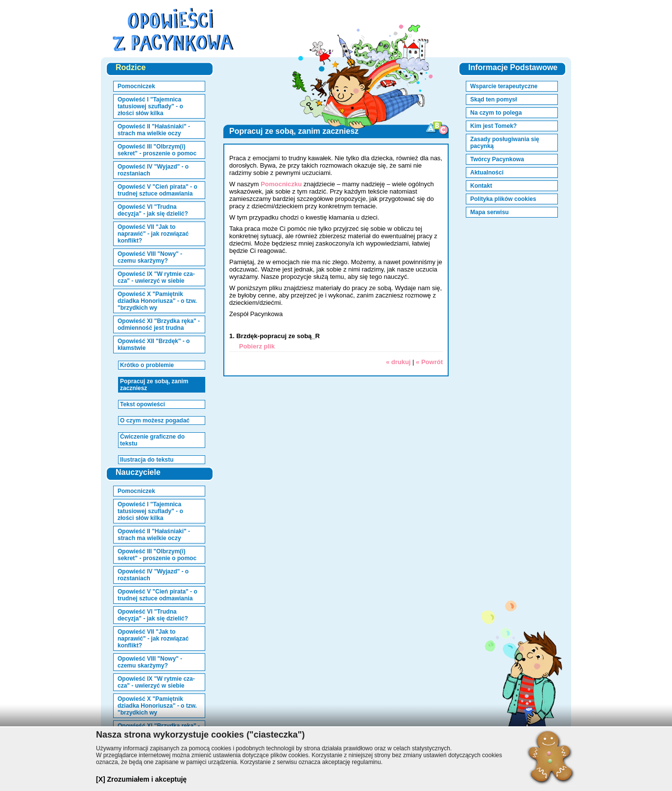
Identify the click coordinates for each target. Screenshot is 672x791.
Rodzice (131, 67)
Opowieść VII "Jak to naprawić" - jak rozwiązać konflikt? (153, 234)
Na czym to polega (496, 113)
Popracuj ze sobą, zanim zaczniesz (154, 385)
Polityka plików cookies (503, 199)
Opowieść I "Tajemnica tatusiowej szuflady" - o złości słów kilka (150, 106)
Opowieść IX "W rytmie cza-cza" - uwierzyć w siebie (156, 277)
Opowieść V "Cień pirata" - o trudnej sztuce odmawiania (157, 190)
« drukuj (398, 362)
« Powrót (429, 362)
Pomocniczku (281, 184)
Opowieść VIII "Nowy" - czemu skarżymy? (150, 257)
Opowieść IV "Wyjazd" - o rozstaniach (153, 170)
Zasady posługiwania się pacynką (505, 143)
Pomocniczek (136, 86)
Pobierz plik (257, 346)
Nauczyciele (138, 472)
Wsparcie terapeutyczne (504, 86)
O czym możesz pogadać (155, 420)
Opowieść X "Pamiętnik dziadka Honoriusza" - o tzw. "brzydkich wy (157, 301)
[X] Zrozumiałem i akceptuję (141, 779)
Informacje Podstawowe (513, 67)
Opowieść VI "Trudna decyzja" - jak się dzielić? (153, 210)
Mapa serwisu (490, 212)
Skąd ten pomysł (493, 99)
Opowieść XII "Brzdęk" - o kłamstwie (154, 345)
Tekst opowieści (143, 404)
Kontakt (481, 186)
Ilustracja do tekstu (147, 460)
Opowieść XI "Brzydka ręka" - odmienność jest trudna (159, 324)
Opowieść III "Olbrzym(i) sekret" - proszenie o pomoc (157, 150)
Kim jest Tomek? (493, 126)
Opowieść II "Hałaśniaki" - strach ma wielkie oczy (154, 130)
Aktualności (487, 173)
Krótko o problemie (147, 365)
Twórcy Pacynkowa (497, 159)
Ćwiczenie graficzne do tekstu (152, 440)
